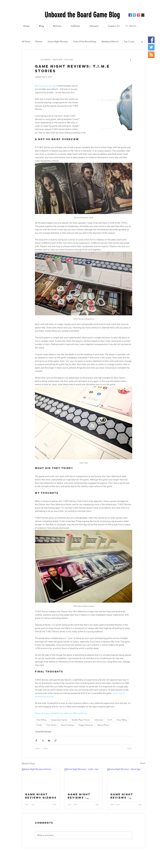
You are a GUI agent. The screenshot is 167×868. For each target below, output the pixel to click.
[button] (142, 42)
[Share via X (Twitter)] (43, 740)
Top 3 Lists (129, 41)
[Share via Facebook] (36, 740)
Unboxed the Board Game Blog (82, 15)
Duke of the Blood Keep (85, 41)
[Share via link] (56, 740)
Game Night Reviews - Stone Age (122, 796)
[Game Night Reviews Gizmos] (41, 779)
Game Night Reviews (58, 41)
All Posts (26, 41)
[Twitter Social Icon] (134, 15)
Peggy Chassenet (86, 725)
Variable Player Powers (81, 720)
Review (39, 41)
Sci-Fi (110, 720)
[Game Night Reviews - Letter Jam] (83, 779)
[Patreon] (139, 15)
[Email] (143, 15)
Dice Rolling (42, 720)
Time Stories (51, 725)
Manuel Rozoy (103, 725)
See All (143, 763)
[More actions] (131, 60)
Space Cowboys (68, 725)
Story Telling (122, 720)
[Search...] (136, 26)
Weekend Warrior (110, 41)
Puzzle (39, 725)
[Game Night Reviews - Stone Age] (126, 779)
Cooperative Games (59, 720)
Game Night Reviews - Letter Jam (79, 796)
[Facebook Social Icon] (130, 15)
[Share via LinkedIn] (49, 740)
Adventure (99, 720)
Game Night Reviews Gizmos (41, 796)
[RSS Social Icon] (151, 55)
